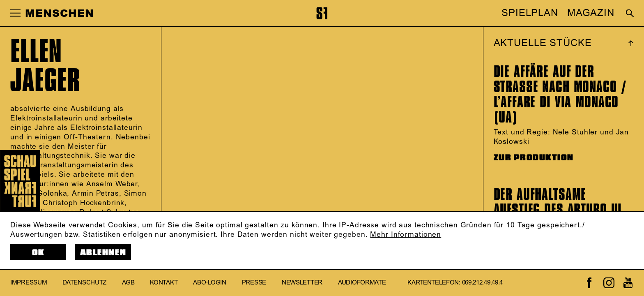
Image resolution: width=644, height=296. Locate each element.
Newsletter (302, 283)
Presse (254, 283)
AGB (128, 283)
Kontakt (164, 283)
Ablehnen (103, 253)
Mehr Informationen (406, 235)
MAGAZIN (591, 13)
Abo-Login (209, 283)
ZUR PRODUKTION (534, 158)
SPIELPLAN (530, 13)
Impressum (29, 283)
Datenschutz (84, 283)
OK (38, 253)
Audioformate (362, 283)
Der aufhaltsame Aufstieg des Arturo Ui (558, 202)
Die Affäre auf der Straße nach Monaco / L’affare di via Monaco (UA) (560, 94)
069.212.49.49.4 (482, 283)
